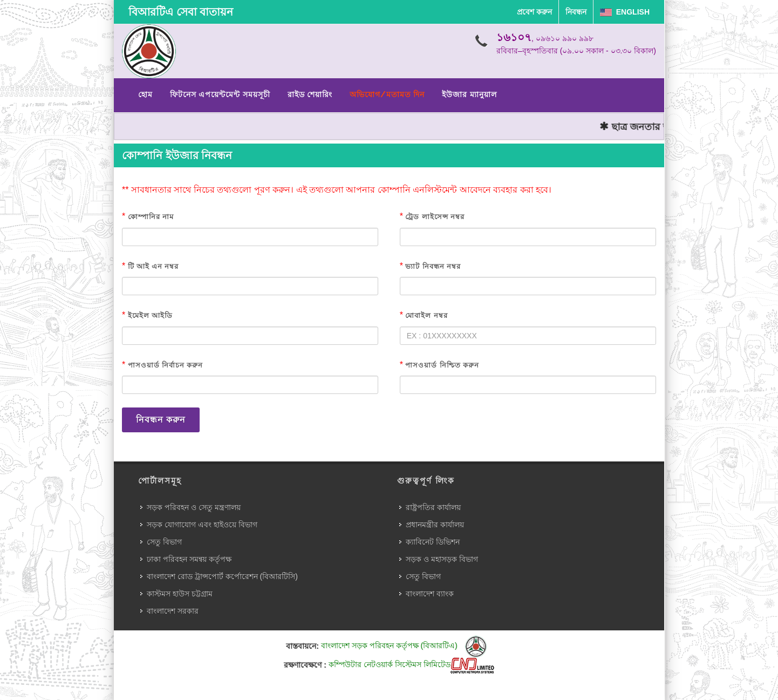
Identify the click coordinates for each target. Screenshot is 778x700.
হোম (145, 94)
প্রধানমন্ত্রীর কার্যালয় (435, 525)
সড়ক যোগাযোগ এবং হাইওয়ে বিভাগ (202, 525)
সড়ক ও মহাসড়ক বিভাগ (442, 559)
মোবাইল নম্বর (426, 315)
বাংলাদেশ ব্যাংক (430, 594)
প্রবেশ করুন (534, 12)
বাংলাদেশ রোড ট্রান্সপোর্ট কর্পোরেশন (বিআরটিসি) (222, 576)
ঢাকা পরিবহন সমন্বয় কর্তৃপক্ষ (189, 559)
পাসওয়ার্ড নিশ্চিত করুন (442, 365)
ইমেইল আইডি (150, 315)
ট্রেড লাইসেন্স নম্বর (435, 217)
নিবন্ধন (576, 12)
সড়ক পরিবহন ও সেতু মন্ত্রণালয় (194, 507)
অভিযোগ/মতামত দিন (387, 94)
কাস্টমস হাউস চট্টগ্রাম (180, 594)
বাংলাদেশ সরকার (173, 611)
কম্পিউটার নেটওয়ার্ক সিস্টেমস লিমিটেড (411, 664)
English (625, 12)
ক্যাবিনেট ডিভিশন (433, 542)
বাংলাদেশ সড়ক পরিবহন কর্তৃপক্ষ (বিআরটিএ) (404, 645)
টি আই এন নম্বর (153, 266)
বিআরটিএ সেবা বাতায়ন (181, 12)
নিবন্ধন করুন (161, 420)
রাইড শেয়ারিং (310, 94)
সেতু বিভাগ (164, 542)
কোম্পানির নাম (151, 217)
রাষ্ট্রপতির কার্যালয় (433, 507)
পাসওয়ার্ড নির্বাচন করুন (165, 365)
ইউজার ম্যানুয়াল (469, 94)
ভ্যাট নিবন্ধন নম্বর (433, 266)
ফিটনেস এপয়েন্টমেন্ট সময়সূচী (220, 94)
